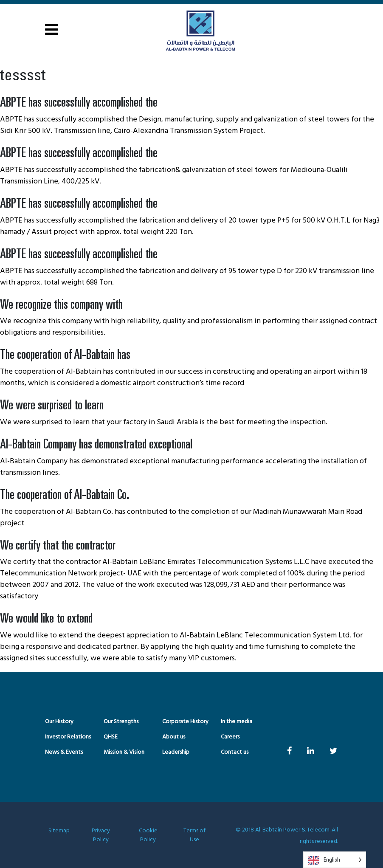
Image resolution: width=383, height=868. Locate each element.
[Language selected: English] (335, 860)
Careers (230, 737)
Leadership (176, 752)
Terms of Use (194, 835)
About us (174, 737)
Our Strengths (121, 722)
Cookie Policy (148, 835)
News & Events (64, 752)
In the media (237, 722)
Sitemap (59, 831)
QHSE (111, 737)
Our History (59, 722)
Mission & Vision (124, 752)
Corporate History (185, 722)
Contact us (235, 752)
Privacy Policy (101, 835)
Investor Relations (68, 737)
